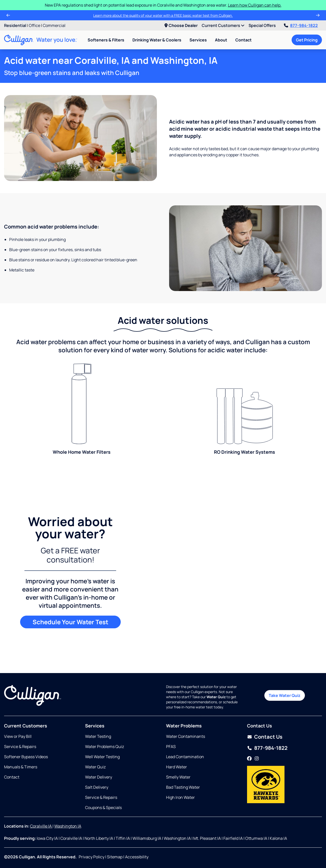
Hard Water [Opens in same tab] (176, 767)
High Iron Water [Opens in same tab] (180, 797)
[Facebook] (249, 759)
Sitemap (115, 857)
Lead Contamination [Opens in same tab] (185, 757)
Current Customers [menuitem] (223, 25)
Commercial (54, 25)
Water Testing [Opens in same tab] (98, 736)
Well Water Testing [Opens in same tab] (102, 757)
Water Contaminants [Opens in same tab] (186, 736)
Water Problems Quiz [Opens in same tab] (105, 747)
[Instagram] (257, 759)
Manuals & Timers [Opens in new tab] (21, 767)
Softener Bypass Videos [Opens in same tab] (26, 757)
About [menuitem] (221, 40)
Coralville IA (41, 826)
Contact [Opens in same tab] (12, 777)
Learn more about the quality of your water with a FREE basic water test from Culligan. (163, 15)
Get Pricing (307, 40)
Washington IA (68, 826)
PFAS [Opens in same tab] (171, 747)
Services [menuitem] (198, 40)
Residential (15, 25)
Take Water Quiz (285, 695)
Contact (243, 40)
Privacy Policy (92, 857)
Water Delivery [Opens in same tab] (99, 777)
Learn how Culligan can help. (255, 5)
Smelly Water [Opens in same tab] (178, 777)
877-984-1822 (301, 25)
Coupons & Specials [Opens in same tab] (103, 808)
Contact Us (268, 737)
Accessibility (137, 857)
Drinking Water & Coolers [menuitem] (157, 40)
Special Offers (262, 25)
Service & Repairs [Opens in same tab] (20, 747)
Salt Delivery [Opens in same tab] (97, 787)
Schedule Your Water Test (70, 622)
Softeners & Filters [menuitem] (106, 40)
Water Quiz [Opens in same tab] (95, 767)
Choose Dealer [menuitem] (181, 25)
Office (35, 25)
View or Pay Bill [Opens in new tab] (18, 736)
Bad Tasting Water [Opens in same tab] (183, 787)
